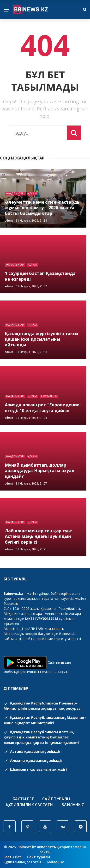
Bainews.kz (68, 634)
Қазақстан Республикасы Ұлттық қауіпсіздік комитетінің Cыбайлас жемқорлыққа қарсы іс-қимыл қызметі (41, 737)
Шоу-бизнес (49, 396)
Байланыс (73, 805)
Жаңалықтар (15, 194)
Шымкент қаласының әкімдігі (35, 769)
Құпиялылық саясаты (30, 805)
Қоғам (32, 194)
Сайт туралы (56, 799)
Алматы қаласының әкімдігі (33, 760)
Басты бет (23, 799)
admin (9, 221)
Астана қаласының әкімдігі (33, 751)
